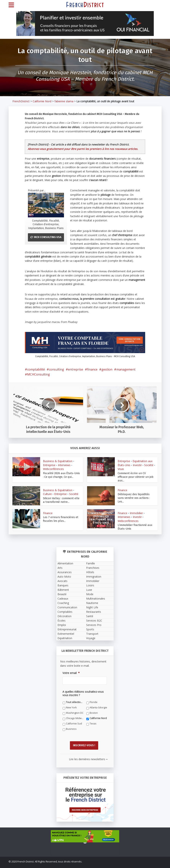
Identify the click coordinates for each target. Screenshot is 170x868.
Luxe (89, 585)
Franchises (93, 563)
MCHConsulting (38, 374)
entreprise (76, 369)
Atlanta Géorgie (98, 703)
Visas (121, 469)
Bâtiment (63, 585)
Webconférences (53, 469)
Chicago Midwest (75, 714)
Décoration (64, 612)
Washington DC (75, 708)
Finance (122, 486)
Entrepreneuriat (67, 625)
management (126, 369)
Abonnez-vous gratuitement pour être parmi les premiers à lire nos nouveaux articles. (83, 149)
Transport (92, 629)
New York (71, 703)
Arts (60, 563)
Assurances (65, 568)
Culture (47, 490)
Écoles (62, 616)
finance (92, 369)
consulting (56, 369)
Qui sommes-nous (60, 863)
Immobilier (136, 509)
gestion (107, 369)
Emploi (62, 621)
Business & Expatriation (58, 461)
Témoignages (81, 863)
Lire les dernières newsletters (88, 754)
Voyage (91, 634)
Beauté (62, 590)
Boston (94, 708)
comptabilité (36, 369)
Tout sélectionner (75, 698)
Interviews (64, 465)
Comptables (65, 607)
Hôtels (90, 568)
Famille (91, 559)
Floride (93, 698)
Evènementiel (66, 629)
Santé (90, 612)
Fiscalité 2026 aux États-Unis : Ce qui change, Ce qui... (61, 475)
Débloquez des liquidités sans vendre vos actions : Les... (136, 492)
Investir (137, 465)
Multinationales (96, 594)
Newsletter (107, 863)
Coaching (63, 599)
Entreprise (49, 465)
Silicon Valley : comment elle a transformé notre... (62, 496)
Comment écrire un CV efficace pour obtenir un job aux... (136, 475)
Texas (93, 719)
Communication (67, 603)
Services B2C (94, 616)
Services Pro (94, 621)
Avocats (62, 577)
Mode (90, 590)
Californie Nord (42, 101)
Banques (63, 581)
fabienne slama (64, 101)
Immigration (94, 572)
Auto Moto (64, 572)
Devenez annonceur (150, 863)
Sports (90, 625)
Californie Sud (74, 719)
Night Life (92, 603)
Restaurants (94, 607)
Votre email (71, 669)
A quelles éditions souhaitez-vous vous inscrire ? (83, 689)
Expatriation (65, 634)
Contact (95, 863)
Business (71, 725)
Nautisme (92, 599)
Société (149, 465)
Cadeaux (63, 594)
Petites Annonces (126, 863)
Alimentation (65, 559)
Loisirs (90, 581)
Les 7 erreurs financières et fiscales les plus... (60, 515)
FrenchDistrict (21, 101)
